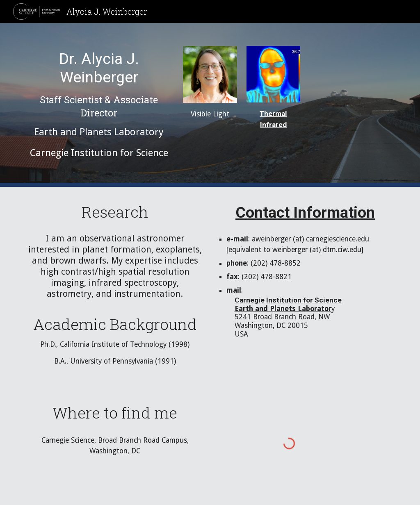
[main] (99, 105)
